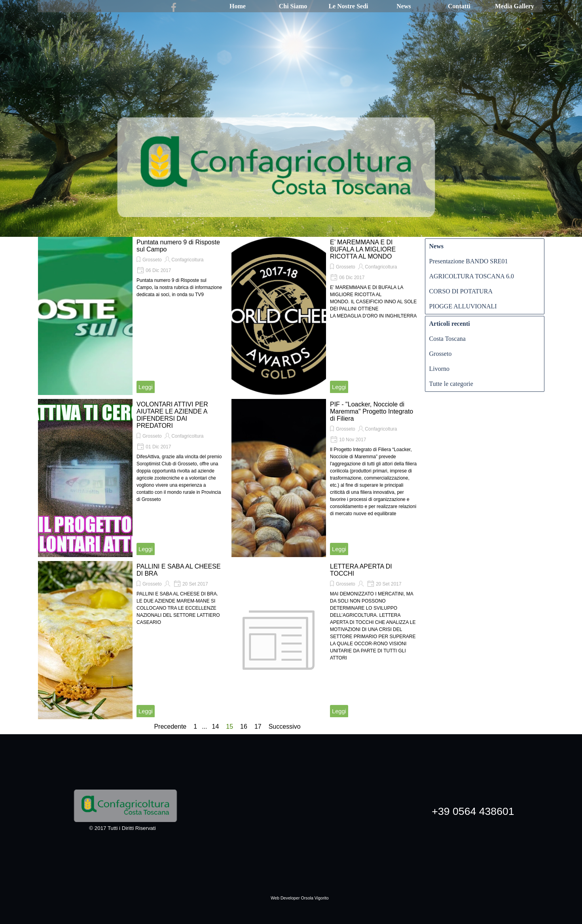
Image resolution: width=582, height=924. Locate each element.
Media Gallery (515, 6)
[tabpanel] (300, 893)
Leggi (146, 387)
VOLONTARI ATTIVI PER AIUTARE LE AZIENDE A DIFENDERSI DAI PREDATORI (172, 415)
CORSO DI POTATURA (461, 291)
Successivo (285, 727)
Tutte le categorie (451, 384)
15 (231, 727)
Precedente (170, 727)
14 (217, 727)
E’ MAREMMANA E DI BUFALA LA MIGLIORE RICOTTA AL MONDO (363, 249)
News (404, 6)
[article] (133, 316)
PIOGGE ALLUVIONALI (463, 306)
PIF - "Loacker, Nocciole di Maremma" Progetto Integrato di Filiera (372, 411)
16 (245, 727)
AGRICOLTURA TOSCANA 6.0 (472, 276)
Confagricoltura (187, 260)
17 (260, 727)
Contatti (459, 6)
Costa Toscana (447, 339)
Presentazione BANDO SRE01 (469, 261)
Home (238, 6)
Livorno (440, 369)
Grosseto (152, 260)
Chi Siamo (293, 6)
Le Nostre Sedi (348, 6)
